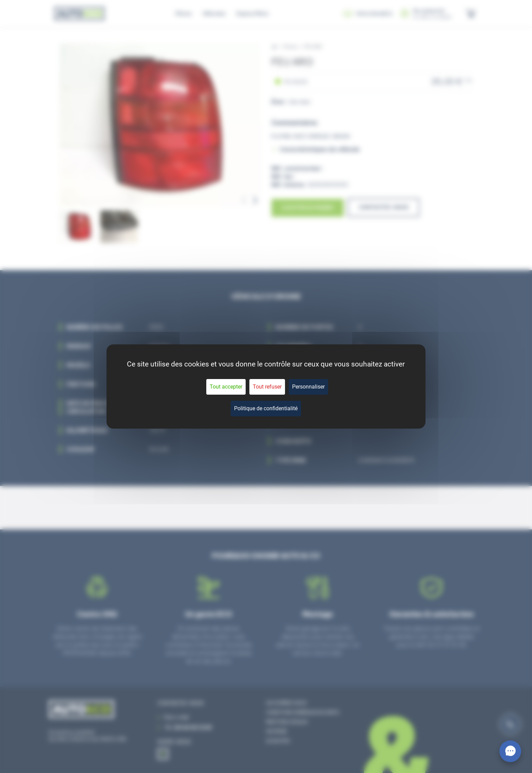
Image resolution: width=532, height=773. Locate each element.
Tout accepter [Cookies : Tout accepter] (226, 387)
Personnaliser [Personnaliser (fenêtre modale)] (308, 387)
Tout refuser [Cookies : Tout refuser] (267, 387)
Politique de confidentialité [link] (266, 408)
